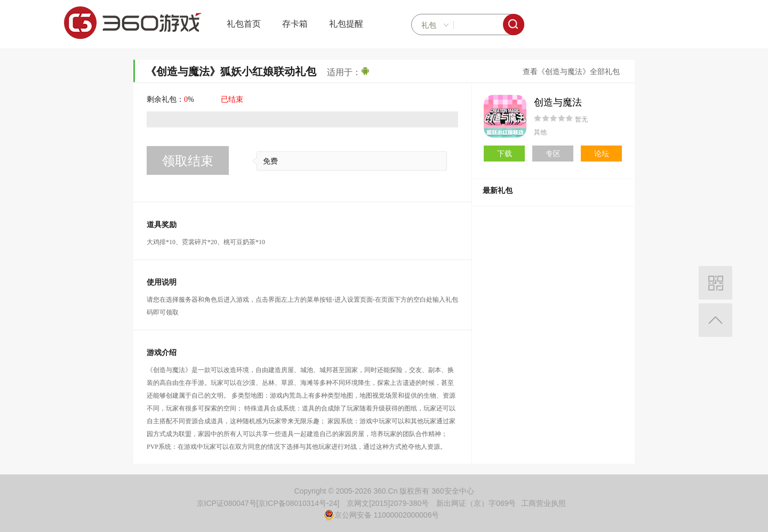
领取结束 (188, 161)
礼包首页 (244, 24)
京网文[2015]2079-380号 (388, 503)
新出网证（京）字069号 (476, 503)
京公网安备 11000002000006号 (382, 515)
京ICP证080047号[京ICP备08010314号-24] (268, 503)
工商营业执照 (543, 503)
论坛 (602, 154)
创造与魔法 (558, 102)
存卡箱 (295, 24)
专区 (553, 154)
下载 (505, 154)
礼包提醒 (346, 24)
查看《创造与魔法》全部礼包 (571, 72)
